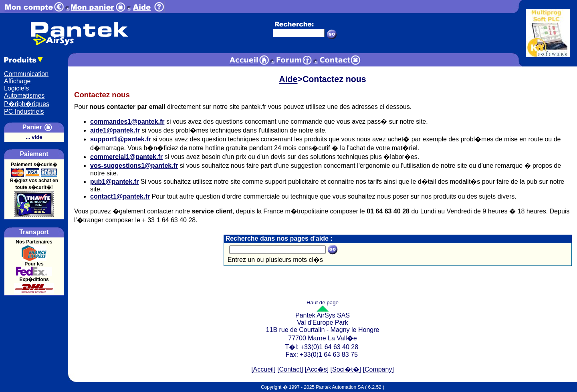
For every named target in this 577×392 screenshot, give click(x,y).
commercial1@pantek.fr (126, 157)
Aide (288, 79)
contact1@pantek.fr (120, 196)
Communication (26, 74)
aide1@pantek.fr (115, 130)
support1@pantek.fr (121, 139)
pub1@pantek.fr (114, 182)
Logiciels (16, 88)
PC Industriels (24, 112)
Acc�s (317, 369)
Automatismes (24, 95)
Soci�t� (346, 369)
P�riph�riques (27, 104)
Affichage (17, 81)
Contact (290, 369)
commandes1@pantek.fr (127, 122)
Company (378, 369)
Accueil (264, 369)
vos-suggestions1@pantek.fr (134, 166)
